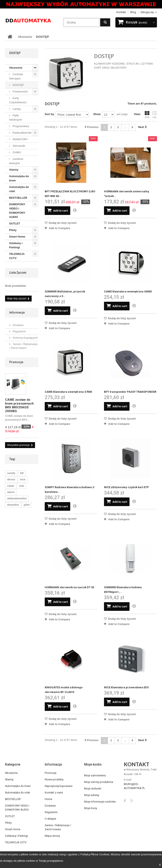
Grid (147, 115)
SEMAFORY (20, 139)
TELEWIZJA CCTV (17, 256)
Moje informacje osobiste (100, 802)
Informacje (17, 312)
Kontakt (121, 12)
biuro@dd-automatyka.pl (134, 786)
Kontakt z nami (54, 793)
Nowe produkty (54, 779)
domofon (13, 505)
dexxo (11, 479)
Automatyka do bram (19, 178)
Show (97, 114)
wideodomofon (17, 498)
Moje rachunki (93, 789)
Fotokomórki (20, 92)
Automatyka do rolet (19, 189)
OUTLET (15, 223)
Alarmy (14, 170)
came (11, 486)
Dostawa (18, 325)
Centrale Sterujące (16, 76)
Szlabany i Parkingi (16, 245)
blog (133, 12)
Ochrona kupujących (25, 338)
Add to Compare (60, 228)
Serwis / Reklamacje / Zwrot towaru (58, 827)
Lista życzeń (18, 273)
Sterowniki (19, 146)
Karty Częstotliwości (18, 100)
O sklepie (50, 819)
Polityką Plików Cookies (95, 854)
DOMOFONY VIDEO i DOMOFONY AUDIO (17, 211)
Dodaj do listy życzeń (62, 223)
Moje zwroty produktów (99, 782)
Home (48, 799)
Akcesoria (16, 68)
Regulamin (19, 331)
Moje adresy (92, 795)
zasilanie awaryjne (16, 161)
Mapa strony (52, 836)
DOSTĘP (18, 85)
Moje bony (91, 808)
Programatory (20, 126)
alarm (11, 492)
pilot (27, 505)
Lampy (16, 109)
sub (21, 486)
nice (23, 479)
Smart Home (17, 237)
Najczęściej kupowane (59, 786)
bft (22, 473)
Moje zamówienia (95, 775)
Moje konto (93, 764)
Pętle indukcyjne (16, 117)
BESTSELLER (18, 198)
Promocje (16, 362)
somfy (11, 473)
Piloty (13, 230)
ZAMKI (16, 152)
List (154, 115)
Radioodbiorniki (22, 133)
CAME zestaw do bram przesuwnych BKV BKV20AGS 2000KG (19, 405)
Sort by (49, 114)
